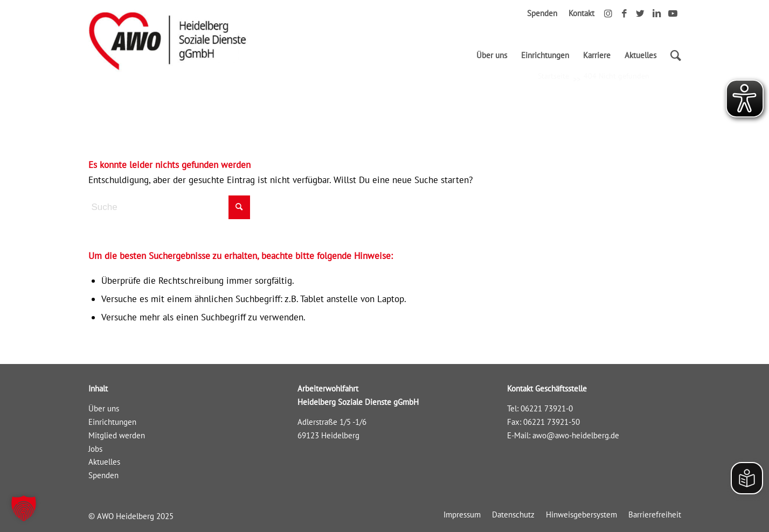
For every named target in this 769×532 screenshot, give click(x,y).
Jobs (95, 449)
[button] (24, 508)
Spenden (542, 13)
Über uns (104, 408)
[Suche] (672, 55)
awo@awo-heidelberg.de (576, 435)
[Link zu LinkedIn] (657, 13)
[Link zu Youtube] (673, 13)
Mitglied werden (117, 435)
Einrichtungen (112, 422)
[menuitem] (492, 55)
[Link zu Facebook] (624, 13)
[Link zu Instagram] (608, 13)
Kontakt (581, 13)
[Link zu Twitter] (640, 13)
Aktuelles (104, 462)
